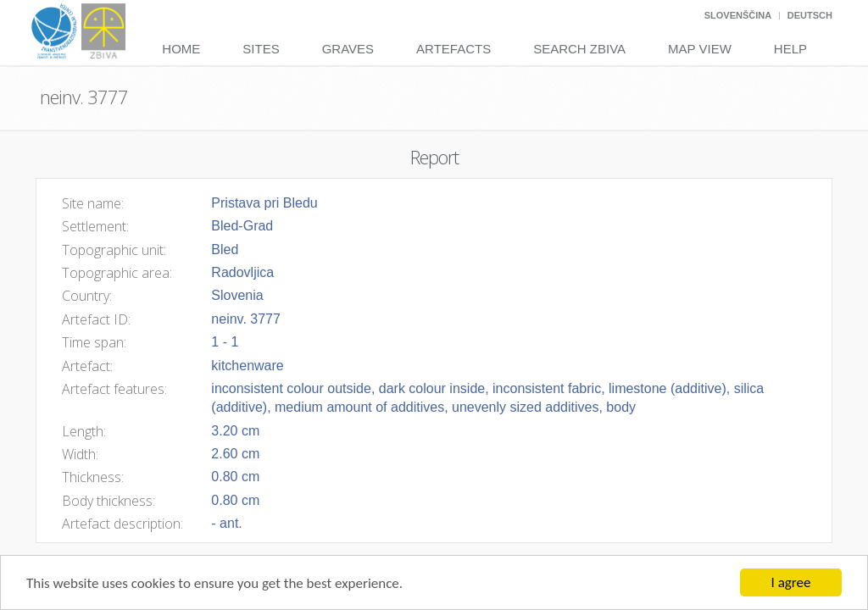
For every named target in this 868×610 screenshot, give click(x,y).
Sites (261, 49)
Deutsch (810, 15)
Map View (700, 49)
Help (790, 49)
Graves (348, 49)
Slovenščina (738, 15)
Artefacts (453, 49)
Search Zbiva (579, 49)
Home (181, 49)
